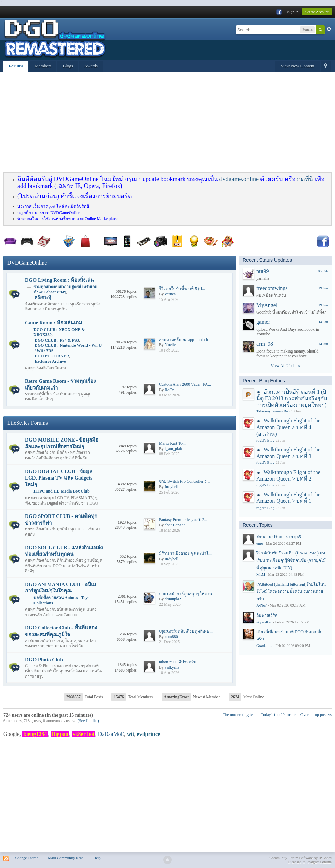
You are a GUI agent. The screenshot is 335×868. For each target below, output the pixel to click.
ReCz (169, 390)
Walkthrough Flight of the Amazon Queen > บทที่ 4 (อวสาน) (288, 427)
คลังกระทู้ (43, 297)
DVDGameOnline (27, 263)
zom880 (171, 637)
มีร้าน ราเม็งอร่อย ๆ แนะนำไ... (185, 553)
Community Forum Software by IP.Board (300, 858)
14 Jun (323, 344)
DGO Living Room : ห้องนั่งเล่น (59, 280)
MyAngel (267, 305)
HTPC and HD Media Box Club (62, 491)
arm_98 (265, 344)
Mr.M (261, 574)
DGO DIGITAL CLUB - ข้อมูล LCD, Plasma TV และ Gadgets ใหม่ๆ (59, 478)
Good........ (264, 646)
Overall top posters (316, 715)
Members (43, 66)
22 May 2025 (170, 604)
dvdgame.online (239, 179)
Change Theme (27, 858)
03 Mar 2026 (170, 395)
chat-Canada (175, 525)
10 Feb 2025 (169, 350)
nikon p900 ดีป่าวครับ (178, 662)
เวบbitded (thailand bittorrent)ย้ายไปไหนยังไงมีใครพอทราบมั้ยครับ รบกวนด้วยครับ (291, 591)
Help (97, 858)
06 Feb (323, 271)
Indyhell (172, 487)
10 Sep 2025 (169, 564)
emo (260, 543)
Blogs (68, 66)
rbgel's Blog (265, 440)
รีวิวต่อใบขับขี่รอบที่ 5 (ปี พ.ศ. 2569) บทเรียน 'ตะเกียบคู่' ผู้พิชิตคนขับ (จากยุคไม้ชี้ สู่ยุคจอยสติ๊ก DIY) (291, 560)
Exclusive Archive (50, 361)
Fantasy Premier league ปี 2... (183, 520)
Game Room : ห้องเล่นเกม (53, 323)
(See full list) (88, 721)
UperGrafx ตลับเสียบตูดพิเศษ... (186, 631)
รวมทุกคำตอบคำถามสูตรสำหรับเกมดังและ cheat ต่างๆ (65, 290)
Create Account (317, 12)
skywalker (264, 622)
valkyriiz (172, 667)
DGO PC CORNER (52, 356)
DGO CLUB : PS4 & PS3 (57, 340)
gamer (263, 322)
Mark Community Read (66, 858)
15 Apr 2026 (169, 299)
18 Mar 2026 (170, 530)
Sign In (293, 12)
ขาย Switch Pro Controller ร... (184, 481)
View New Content (297, 66)
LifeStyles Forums (28, 423)
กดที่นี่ (305, 179)
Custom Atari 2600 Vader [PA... (185, 384)
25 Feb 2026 (169, 492)
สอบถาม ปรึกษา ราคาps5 (279, 537)
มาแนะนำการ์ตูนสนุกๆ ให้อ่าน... (187, 594)
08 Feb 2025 (169, 454)
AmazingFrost (176, 697)
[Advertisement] (133, 123)
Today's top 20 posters (279, 715)
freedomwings (272, 288)
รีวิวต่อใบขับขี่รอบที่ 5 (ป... (182, 289)
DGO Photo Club (44, 660)
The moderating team (240, 715)
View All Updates (285, 366)
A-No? (262, 605)
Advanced (329, 29)
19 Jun (323, 288)
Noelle (170, 345)
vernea (170, 294)
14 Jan (323, 322)
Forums (16, 66)
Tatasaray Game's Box (273, 411)
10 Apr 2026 (169, 673)
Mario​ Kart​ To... (172, 443)
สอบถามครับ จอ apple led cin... (186, 340)
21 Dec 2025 (169, 642)
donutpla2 (173, 599)
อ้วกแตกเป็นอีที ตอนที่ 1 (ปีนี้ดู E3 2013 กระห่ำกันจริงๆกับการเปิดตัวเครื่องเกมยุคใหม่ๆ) (292, 398)
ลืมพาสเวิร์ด (267, 615)
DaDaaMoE (111, 734)
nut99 (263, 271)
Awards (91, 66)
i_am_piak (173, 449)
